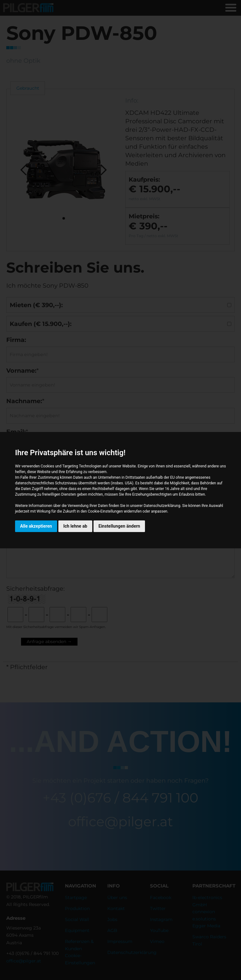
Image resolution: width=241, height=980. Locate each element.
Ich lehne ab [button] (75, 526)
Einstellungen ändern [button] (119, 526)
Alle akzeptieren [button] (36, 526)
